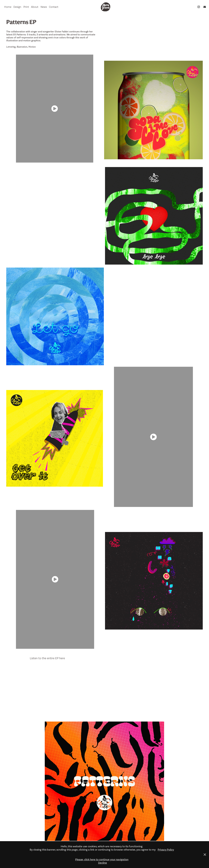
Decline (103, 863)
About (35, 7)
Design (17, 7)
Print (26, 7)
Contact (54, 7)
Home (8, 7)
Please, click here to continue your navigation (102, 859)
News (44, 7)
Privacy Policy (166, 850)
